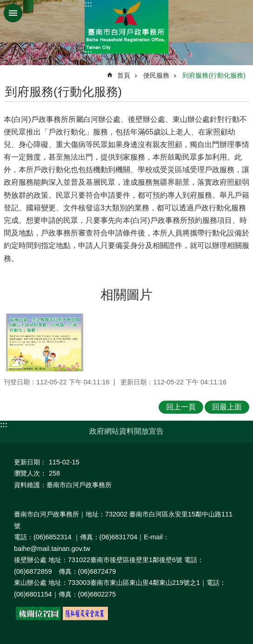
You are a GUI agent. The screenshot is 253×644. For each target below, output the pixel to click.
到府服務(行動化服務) (214, 75)
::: (88, 4)
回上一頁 (181, 407)
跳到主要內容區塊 (5, 5)
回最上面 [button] (227, 407)
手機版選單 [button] (13, 13)
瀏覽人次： (30, 473)
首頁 (124, 75)
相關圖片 (126, 295)
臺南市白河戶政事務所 (126, 27)
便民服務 (156, 75)
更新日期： (30, 462)
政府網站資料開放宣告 (126, 431)
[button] (45, 342)
